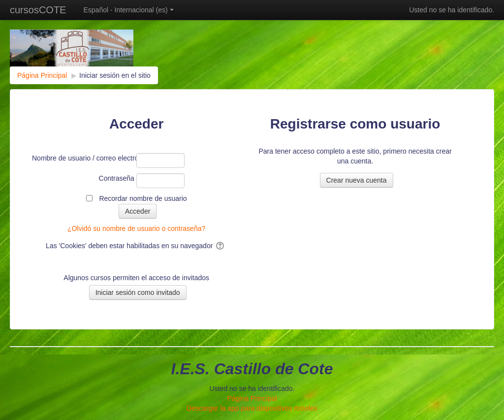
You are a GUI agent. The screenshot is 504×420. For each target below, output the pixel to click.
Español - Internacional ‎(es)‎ (128, 10)
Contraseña (117, 178)
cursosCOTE (38, 10)
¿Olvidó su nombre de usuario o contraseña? (136, 228)
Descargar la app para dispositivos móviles (252, 408)
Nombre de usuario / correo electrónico (83, 158)
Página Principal (252, 398)
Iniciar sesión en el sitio (115, 75)
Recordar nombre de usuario (143, 198)
